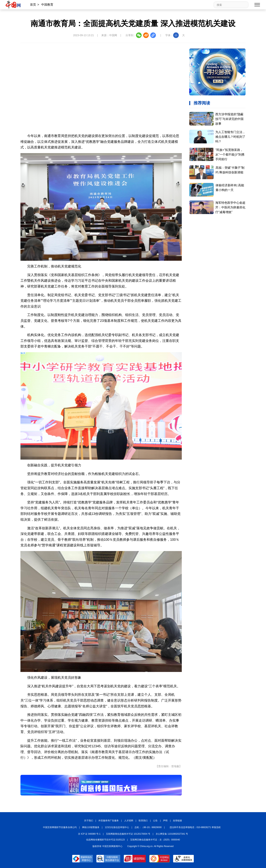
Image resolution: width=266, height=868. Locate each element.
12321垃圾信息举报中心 (117, 827)
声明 (165, 821)
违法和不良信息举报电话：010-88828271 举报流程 (195, 827)
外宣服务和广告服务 (109, 821)
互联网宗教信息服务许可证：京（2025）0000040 (155, 840)
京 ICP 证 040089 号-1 (89, 834)
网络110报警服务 (91, 827)
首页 (33, 5)
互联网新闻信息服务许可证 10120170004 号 (128, 834)
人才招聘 (129, 821)
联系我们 (143, 821)
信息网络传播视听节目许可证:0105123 (105, 840)
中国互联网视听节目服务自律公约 (60, 827)
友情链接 (177, 821)
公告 (155, 821)
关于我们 (89, 821)
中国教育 (47, 5)
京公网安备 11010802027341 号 (172, 834)
